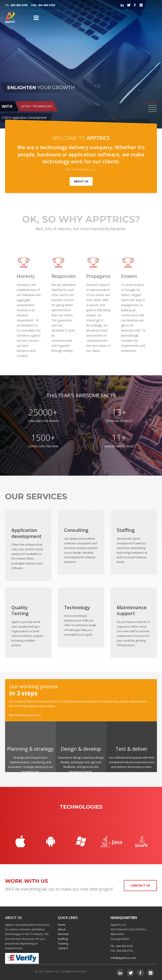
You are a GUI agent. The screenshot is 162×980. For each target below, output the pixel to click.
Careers (63, 948)
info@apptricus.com (123, 958)
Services (63, 934)
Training (63, 943)
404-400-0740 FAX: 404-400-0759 (33, 5)
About (62, 929)
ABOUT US (81, 181)
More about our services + (25, 715)
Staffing (63, 939)
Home (62, 925)
